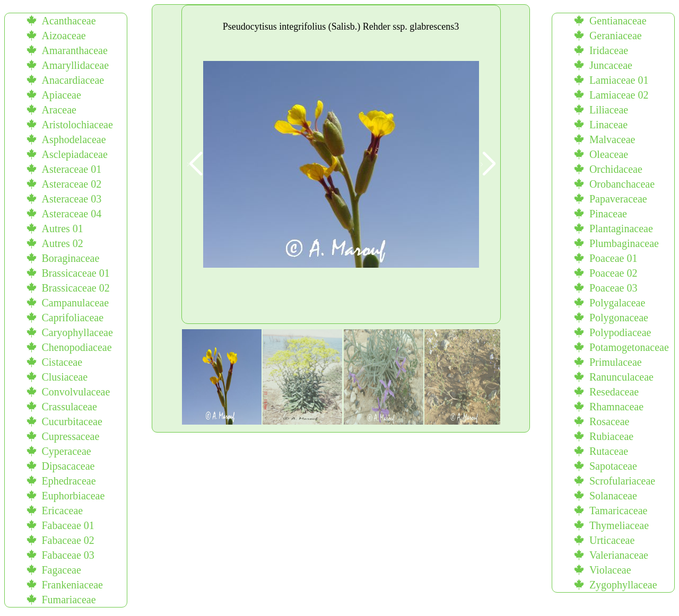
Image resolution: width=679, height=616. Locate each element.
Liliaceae (609, 110)
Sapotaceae (613, 466)
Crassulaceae (69, 407)
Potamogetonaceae (629, 347)
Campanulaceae (75, 303)
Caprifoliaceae (72, 318)
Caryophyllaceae (77, 332)
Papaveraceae (618, 199)
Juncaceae (611, 65)
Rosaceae (610, 421)
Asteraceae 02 (71, 184)
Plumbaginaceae (624, 243)
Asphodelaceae (73, 139)
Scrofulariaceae (622, 481)
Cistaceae (62, 362)
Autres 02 (62, 243)
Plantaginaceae (621, 228)
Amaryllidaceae (75, 65)
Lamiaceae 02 (619, 95)
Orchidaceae (616, 169)
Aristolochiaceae (77, 125)
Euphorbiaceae (73, 496)
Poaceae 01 (613, 258)
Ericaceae (62, 511)
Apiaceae (61, 95)
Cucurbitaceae (72, 421)
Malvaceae (612, 139)
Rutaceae (609, 451)
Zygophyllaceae (623, 585)
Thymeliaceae (619, 525)
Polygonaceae (619, 318)
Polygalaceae (617, 303)
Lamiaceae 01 (619, 80)
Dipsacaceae (68, 466)
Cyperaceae (66, 451)
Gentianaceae (618, 21)
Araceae (59, 110)
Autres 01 (62, 228)
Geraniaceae (616, 36)
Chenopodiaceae (76, 347)
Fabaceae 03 (68, 555)
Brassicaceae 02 (75, 288)
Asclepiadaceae (74, 154)
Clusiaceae (64, 377)
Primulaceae (616, 362)
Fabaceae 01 (68, 525)
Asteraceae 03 (71, 199)
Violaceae (610, 570)
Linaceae (608, 125)
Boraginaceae (70, 258)
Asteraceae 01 (71, 169)
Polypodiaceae (620, 332)
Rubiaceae (611, 436)
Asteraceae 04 (71, 214)
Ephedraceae (68, 481)
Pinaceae (608, 214)
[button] (488, 164)
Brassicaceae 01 (75, 273)
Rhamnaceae (616, 407)
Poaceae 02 (613, 273)
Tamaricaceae (619, 511)
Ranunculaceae (621, 377)
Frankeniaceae (72, 585)
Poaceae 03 (613, 288)
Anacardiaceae (73, 80)
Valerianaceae (619, 555)
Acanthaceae (68, 21)
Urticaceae (612, 540)
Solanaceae (613, 496)
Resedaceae (614, 392)
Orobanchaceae (622, 184)
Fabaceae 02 (68, 540)
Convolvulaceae (76, 392)
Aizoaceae (63, 36)
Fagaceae (61, 570)
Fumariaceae (68, 600)
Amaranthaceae (74, 50)
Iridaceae (609, 50)
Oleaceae (609, 154)
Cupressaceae (70, 436)
